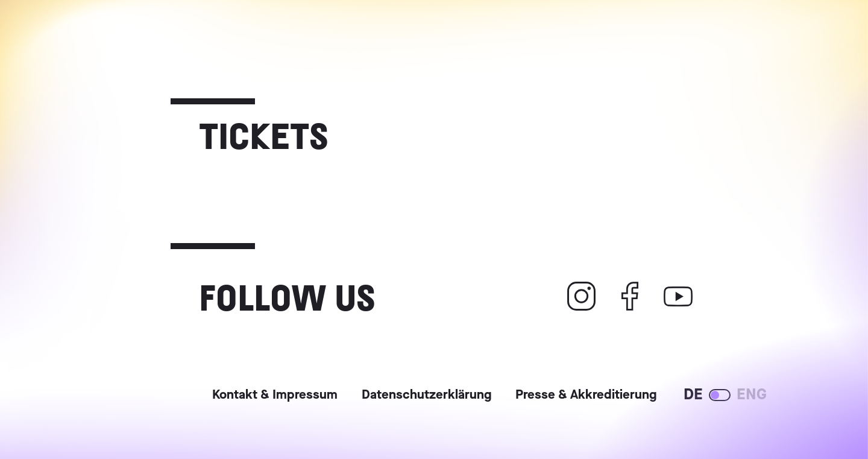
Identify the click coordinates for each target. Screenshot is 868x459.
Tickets (264, 135)
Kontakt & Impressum (275, 396)
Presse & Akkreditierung (586, 396)
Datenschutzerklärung (426, 396)
